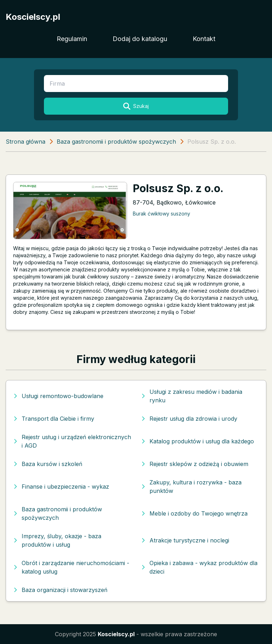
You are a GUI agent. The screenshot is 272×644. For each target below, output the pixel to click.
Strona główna (25, 142)
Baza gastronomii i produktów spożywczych (116, 142)
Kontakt (204, 39)
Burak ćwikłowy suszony (161, 214)
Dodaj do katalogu (140, 39)
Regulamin (72, 39)
